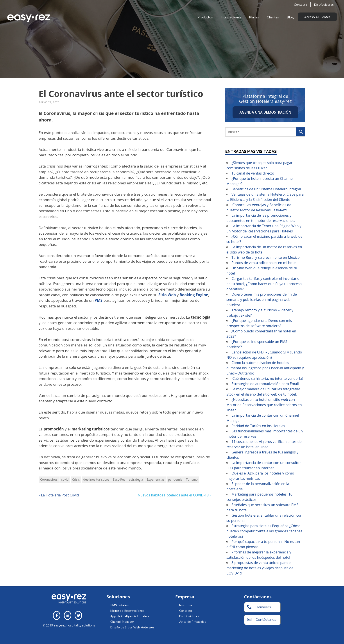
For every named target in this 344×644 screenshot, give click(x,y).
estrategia (136, 479)
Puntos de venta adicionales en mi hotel (264, 263)
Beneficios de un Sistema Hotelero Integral (266, 189)
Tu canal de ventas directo (253, 173)
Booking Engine (194, 295)
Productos (205, 17)
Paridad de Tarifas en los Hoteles (258, 426)
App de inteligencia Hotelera (130, 616)
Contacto (301, 4)
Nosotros (186, 605)
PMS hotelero (120, 605)
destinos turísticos (96, 479)
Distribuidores (324, 4)
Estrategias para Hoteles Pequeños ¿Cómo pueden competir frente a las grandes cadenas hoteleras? (264, 531)
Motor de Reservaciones (127, 611)
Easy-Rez (119, 479)
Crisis (76, 479)
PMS (99, 300)
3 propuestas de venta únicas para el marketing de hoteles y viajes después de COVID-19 (260, 568)
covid (65, 479)
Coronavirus (49, 479)
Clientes (273, 17)
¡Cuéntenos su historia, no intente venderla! (267, 378)
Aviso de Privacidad (193, 622)
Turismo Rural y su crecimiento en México (266, 257)
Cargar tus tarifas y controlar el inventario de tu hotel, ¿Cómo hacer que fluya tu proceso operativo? (264, 284)
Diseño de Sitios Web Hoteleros (132, 627)
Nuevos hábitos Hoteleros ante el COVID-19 (173, 495)
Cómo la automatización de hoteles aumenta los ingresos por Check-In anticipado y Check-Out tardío (265, 368)
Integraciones (231, 17)
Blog (290, 17)
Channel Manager (122, 622)
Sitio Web (167, 295)
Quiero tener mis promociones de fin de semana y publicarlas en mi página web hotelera (262, 300)
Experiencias (156, 479)
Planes (254, 17)
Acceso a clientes (317, 17)
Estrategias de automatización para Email (265, 384)
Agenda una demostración (265, 112)
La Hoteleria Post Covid (60, 495)
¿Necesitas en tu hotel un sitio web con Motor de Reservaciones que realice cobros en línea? (264, 405)
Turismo (192, 479)
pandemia (175, 479)
